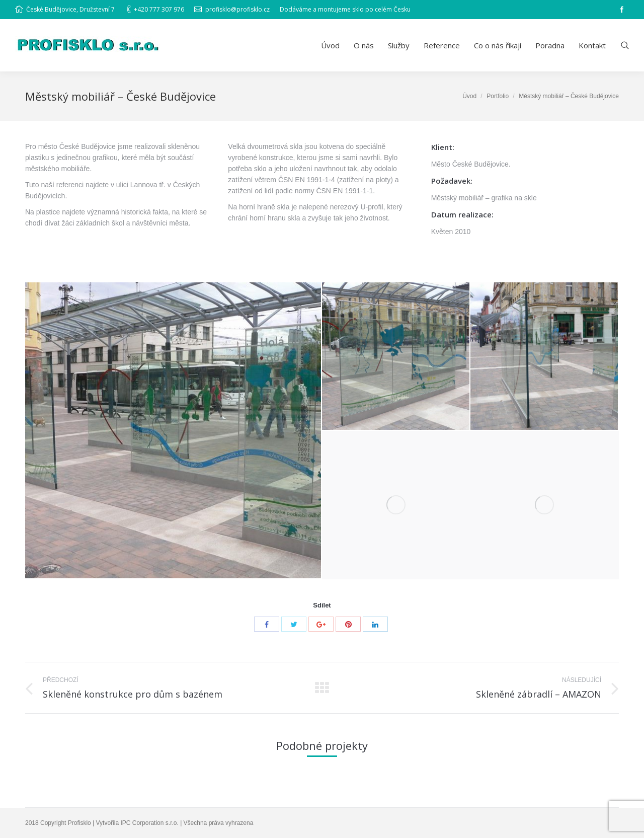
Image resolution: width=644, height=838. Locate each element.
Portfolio (498, 96)
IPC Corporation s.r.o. (149, 823)
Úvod (469, 96)
